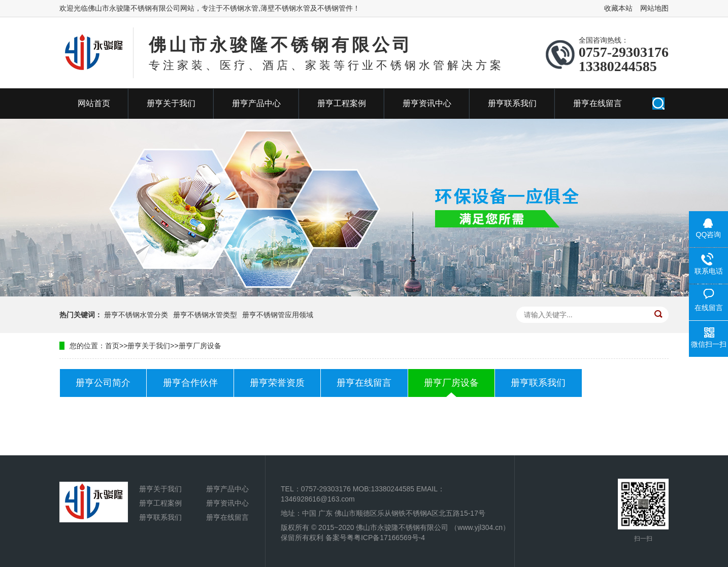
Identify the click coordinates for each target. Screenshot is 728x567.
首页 (112, 346)
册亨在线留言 (598, 103)
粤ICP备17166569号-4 (389, 538)
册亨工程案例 (342, 103)
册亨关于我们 (171, 103)
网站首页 (94, 103)
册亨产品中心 (256, 103)
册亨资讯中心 (427, 103)
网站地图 (654, 8)
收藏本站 (618, 8)
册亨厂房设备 (200, 346)
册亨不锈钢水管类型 (205, 315)
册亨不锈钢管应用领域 (278, 315)
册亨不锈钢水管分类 (136, 315)
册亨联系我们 (512, 103)
